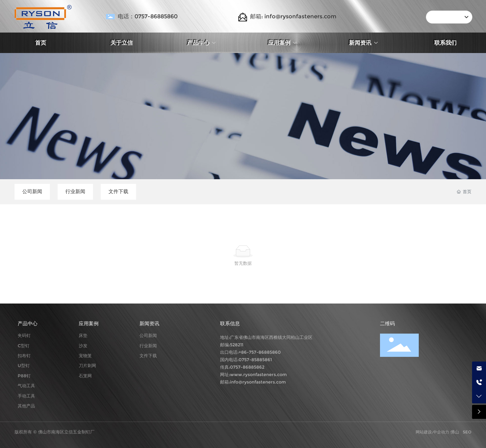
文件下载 (118, 191)
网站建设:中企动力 (433, 432)
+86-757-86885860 (260, 352)
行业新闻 (75, 191)
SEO (467, 432)
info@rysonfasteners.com (258, 382)
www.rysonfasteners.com (258, 375)
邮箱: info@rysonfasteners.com (293, 16)
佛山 (455, 432)
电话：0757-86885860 (148, 16)
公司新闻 (32, 191)
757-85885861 (257, 360)
